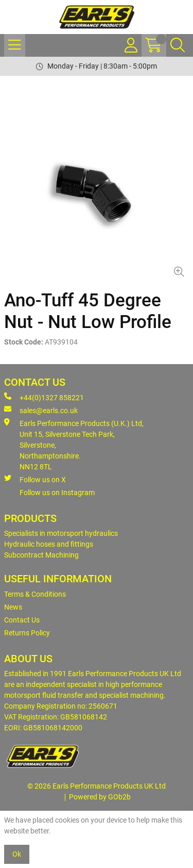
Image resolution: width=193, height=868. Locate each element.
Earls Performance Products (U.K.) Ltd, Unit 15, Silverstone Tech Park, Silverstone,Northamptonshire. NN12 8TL (74, 445)
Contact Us (22, 620)
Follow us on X (35, 479)
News (13, 607)
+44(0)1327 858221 (44, 397)
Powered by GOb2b (100, 797)
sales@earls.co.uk (41, 410)
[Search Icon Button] (178, 45)
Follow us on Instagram (57, 493)
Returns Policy (27, 633)
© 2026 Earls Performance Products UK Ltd (97, 786)
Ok (17, 854)
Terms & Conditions (35, 594)
